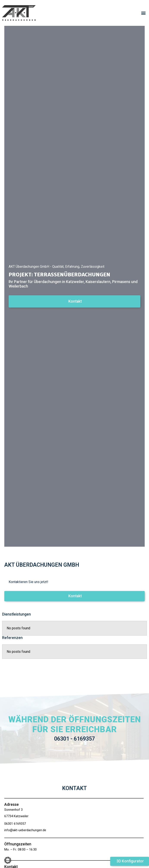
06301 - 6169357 (74, 739)
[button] (143, 13)
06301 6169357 (15, 824)
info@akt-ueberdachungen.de (25, 830)
